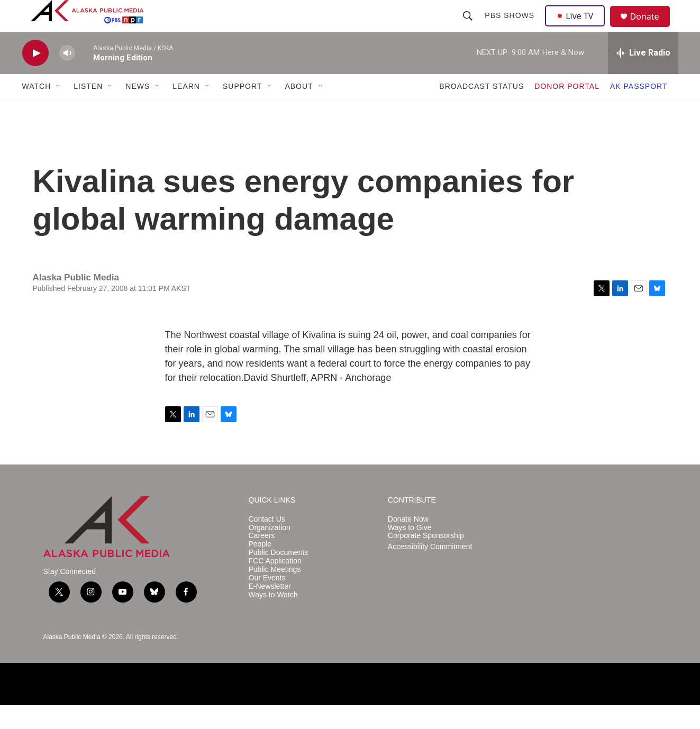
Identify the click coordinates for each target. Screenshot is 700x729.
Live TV (578, 28)
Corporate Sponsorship (426, 559)
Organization (270, 552)
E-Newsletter (270, 610)
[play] (35, 77)
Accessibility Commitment (430, 571)
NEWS (138, 110)
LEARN (186, 110)
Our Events (267, 602)
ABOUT (299, 110)
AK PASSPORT (639, 110)
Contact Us (267, 543)
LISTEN (88, 110)
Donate (651, 29)
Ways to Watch (273, 619)
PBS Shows (511, 28)
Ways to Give (410, 552)
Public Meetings (275, 593)
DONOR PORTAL (567, 110)
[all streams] (643, 77)
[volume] (67, 77)
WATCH (37, 110)
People (260, 568)
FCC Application (275, 585)
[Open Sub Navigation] (59, 110)
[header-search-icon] (469, 28)
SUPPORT (242, 110)
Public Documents (279, 576)
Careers (262, 559)
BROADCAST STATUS (481, 110)
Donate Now (408, 543)
